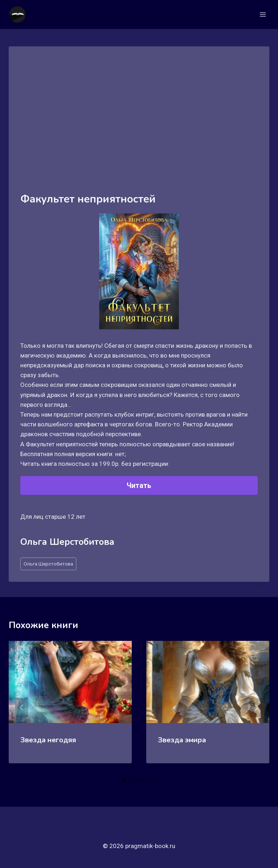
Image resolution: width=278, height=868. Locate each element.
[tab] (125, 780)
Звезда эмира (182, 740)
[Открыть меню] (263, 14)
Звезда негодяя (48, 740)
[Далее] (256, 708)
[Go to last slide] (22, 708)
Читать (139, 485)
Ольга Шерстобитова (48, 564)
